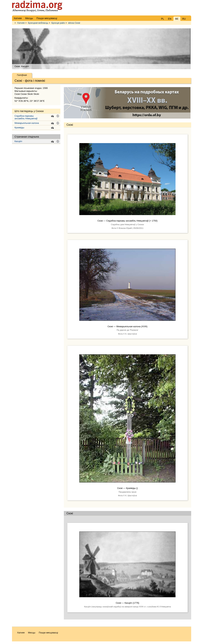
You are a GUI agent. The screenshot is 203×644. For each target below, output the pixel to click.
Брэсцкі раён (58, 23)
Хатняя (21, 23)
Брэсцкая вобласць (38, 23)
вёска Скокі (74, 23)
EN (170, 19)
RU (184, 19)
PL (163, 19)
